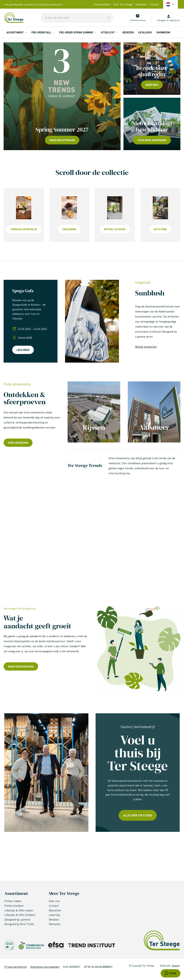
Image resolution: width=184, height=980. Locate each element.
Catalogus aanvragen (152, 140)
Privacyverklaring (15, 967)
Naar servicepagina (21, 666)
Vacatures (141, 4)
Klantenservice (138, 20)
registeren (174, 20)
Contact (154, 4)
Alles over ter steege (138, 815)
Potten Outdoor (14, 906)
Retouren (55, 924)
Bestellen (55, 910)
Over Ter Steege (123, 4)
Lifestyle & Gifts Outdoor (20, 915)
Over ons (54, 901)
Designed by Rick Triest (19, 924)
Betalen (54, 919)
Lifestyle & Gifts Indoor (19, 910)
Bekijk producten (146, 347)
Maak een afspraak (62, 140)
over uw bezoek (18, 443)
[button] (171, 4)
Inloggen (162, 20)
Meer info (152, 85)
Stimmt (176, 965)
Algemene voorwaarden (45, 967)
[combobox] (77, 18)
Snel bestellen (102, 4)
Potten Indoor (13, 901)
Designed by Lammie (18, 919)
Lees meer (23, 350)
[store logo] (14, 18)
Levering (54, 915)
